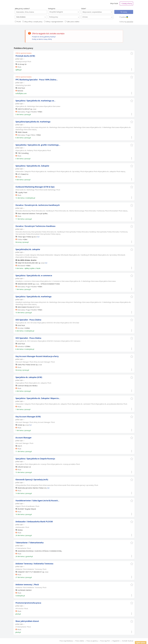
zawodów (130, 22)
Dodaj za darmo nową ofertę (42, 39)
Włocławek (21, 266)
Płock (19, 67)
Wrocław (20, 328)
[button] (132, 53)
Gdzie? (84, 8)
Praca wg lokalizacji (66, 641)
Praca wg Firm (105, 641)
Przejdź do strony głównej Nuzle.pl (44, 37)
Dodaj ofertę (126, 4)
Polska (20, 239)
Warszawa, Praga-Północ (26, 135)
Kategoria (52, 8)
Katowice (21, 346)
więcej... (35, 129)
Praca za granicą (92, 641)
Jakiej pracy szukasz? (22, 8)
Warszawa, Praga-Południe (27, 112)
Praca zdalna (80, 641)
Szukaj (125, 12)
